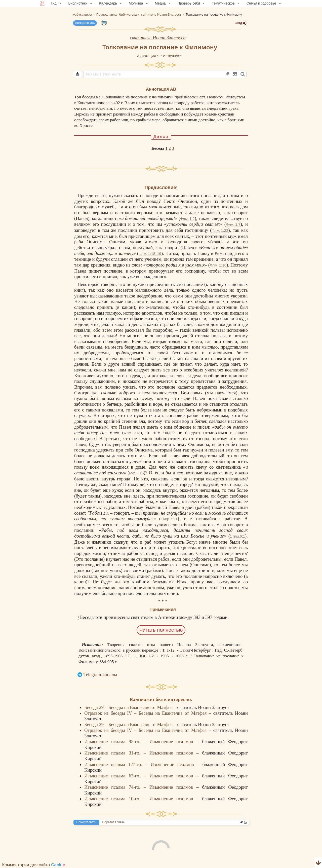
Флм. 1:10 (218, 265)
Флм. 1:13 (132, 433)
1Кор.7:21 (169, 519)
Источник (173, 56)
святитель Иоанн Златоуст (158, 38)
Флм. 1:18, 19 (150, 254)
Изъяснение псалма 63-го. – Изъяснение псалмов (140, 776)
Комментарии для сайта (34, 865)
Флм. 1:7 (233, 224)
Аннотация (149, 56)
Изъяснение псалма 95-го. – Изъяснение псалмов (140, 742)
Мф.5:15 (136, 473)
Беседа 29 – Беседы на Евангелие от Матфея (129, 707)
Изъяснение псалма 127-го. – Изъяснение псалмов (141, 764)
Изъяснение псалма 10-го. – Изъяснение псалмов (140, 799)
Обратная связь (113, 822)
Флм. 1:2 (187, 219)
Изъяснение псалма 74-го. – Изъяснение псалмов (140, 787)
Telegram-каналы (100, 675)
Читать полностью (161, 630)
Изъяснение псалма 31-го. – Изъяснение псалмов (140, 753)
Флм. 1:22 (220, 230)
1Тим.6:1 (237, 536)
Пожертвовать (85, 23)
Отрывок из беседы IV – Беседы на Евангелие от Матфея (147, 713)
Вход (240, 23)
